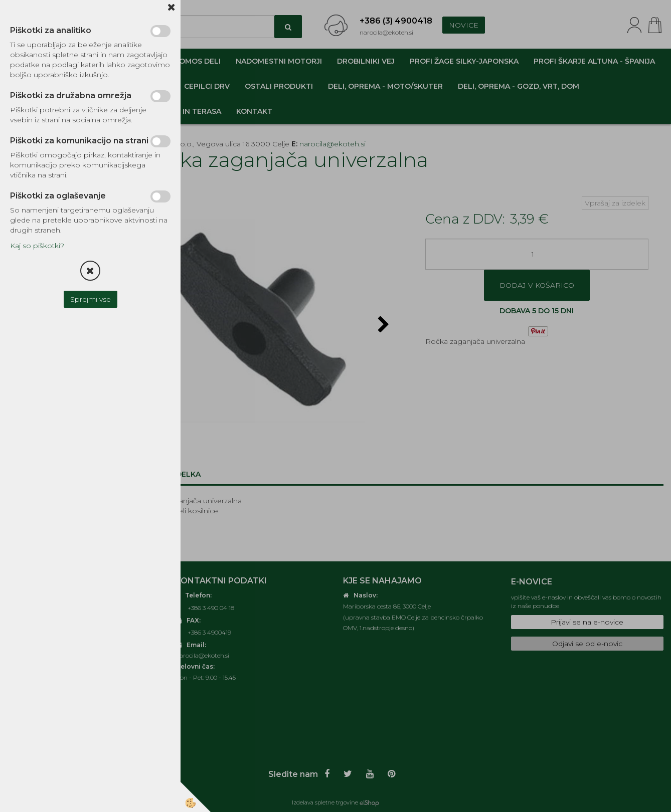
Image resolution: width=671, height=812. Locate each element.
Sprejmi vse (91, 299)
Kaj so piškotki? (37, 246)
